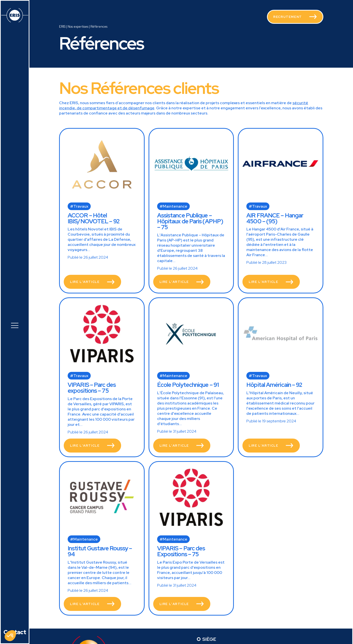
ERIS (62, 27)
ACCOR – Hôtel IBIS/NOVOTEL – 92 (94, 218)
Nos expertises (78, 27)
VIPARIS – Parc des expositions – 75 (92, 388)
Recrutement (288, 17)
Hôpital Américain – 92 (274, 385)
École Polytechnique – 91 (188, 385)
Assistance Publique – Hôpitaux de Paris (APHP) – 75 (190, 221)
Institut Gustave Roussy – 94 (100, 551)
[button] (15, 325)
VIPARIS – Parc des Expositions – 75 (181, 551)
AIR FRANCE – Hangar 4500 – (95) (275, 218)
